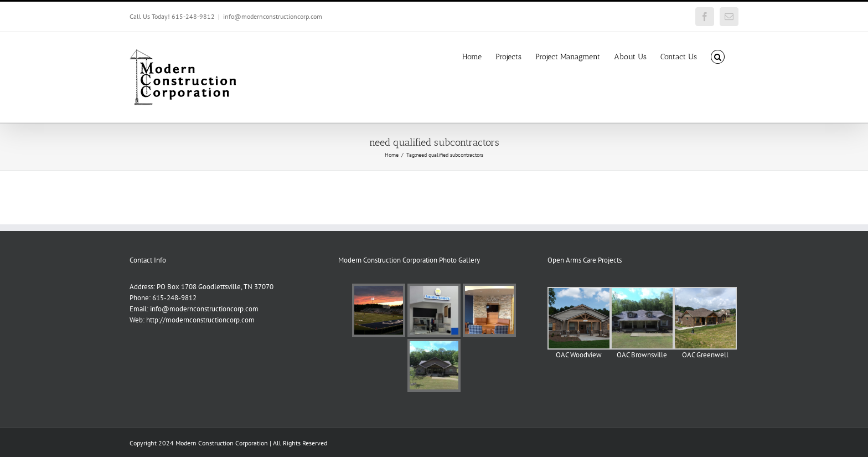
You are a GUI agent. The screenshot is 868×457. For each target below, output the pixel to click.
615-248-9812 (174, 298)
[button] (718, 56)
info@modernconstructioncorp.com (273, 16)
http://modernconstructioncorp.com (200, 320)
